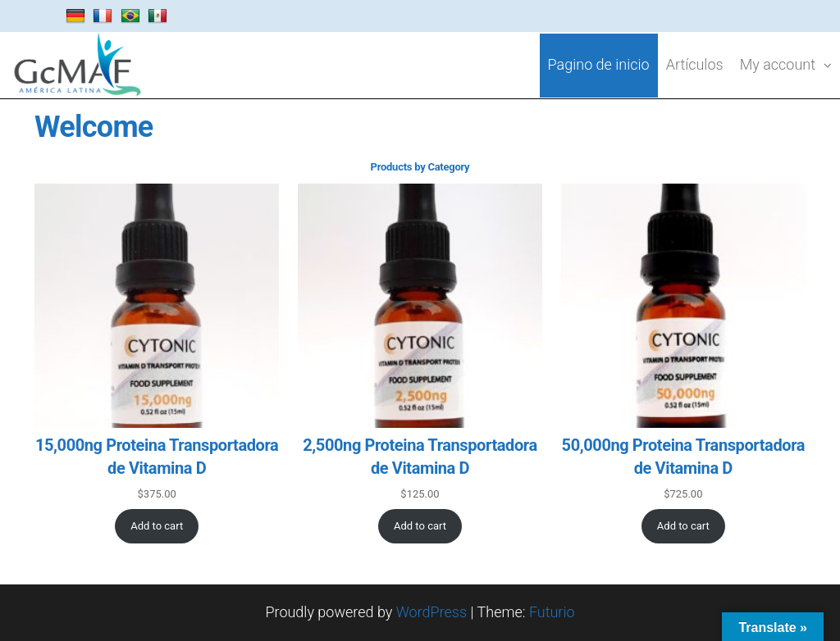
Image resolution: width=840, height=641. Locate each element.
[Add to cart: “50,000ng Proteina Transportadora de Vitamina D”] (684, 526)
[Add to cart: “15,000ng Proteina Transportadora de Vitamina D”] (157, 526)
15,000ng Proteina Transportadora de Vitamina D (157, 457)
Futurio (552, 612)
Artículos (695, 64)
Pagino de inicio (599, 64)
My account (778, 64)
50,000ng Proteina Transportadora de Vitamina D (684, 457)
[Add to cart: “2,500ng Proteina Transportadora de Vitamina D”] (420, 526)
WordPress (431, 612)
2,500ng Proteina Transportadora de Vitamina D (420, 457)
